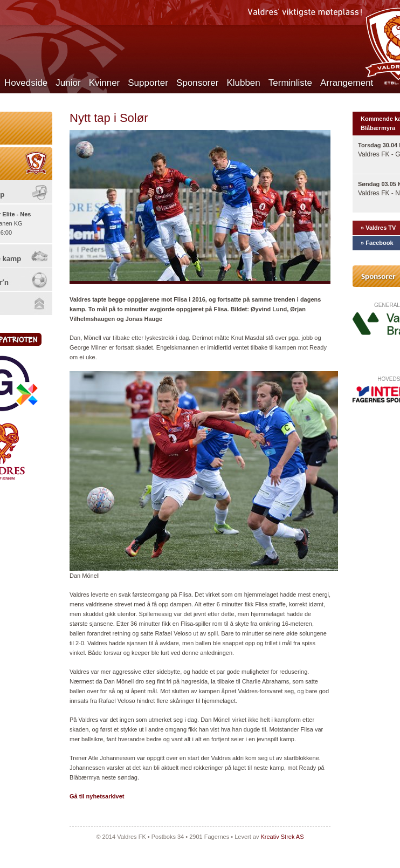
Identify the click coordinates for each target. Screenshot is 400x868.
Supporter (148, 83)
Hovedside (26, 83)
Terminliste (290, 83)
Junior (68, 83)
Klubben (243, 83)
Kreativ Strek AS (282, 837)
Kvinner (105, 83)
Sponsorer (197, 83)
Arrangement (347, 83)
